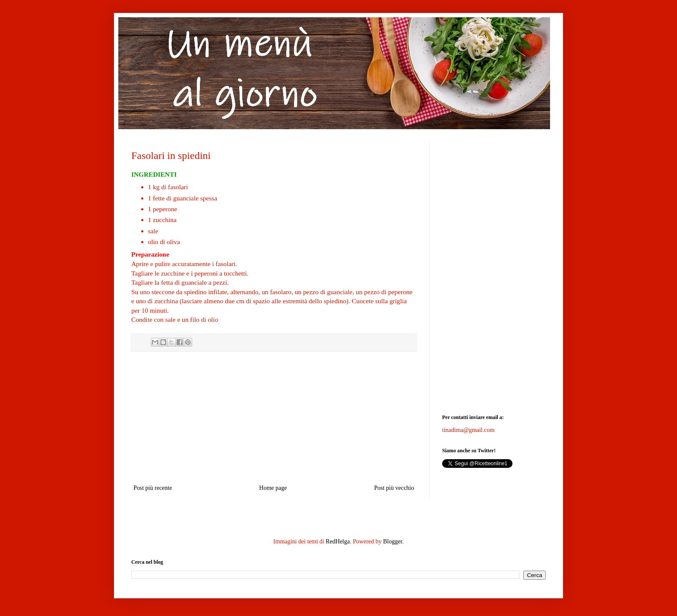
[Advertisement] (274, 418)
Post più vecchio (394, 488)
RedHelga (338, 541)
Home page (273, 488)
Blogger (392, 541)
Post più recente (153, 488)
